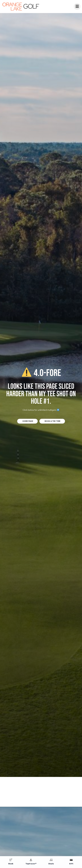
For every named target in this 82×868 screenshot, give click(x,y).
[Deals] (51, 862)
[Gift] (71, 862)
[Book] (11, 862)
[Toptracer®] (31, 862)
